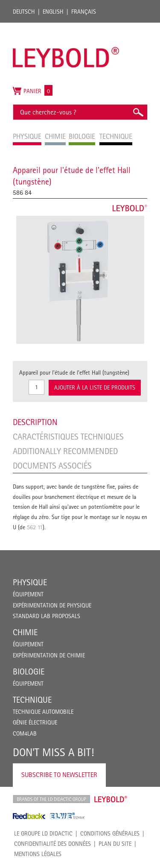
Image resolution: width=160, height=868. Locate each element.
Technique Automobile (43, 712)
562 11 (35, 527)
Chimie (25, 632)
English (53, 12)
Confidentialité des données (52, 844)
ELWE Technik (67, 816)
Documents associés (52, 466)
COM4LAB (25, 733)
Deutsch (24, 12)
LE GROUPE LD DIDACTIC (43, 833)
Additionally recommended (65, 451)
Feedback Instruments (29, 816)
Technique (32, 700)
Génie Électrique (35, 722)
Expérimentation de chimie (49, 655)
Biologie (29, 672)
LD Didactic (51, 799)
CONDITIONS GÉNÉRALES (110, 833)
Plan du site (115, 844)
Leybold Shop (111, 799)
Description (35, 422)
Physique (30, 582)
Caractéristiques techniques (68, 437)
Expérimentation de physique (52, 605)
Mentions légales (38, 854)
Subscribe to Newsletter (59, 775)
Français (84, 12)
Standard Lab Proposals (47, 616)
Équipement (28, 594)
